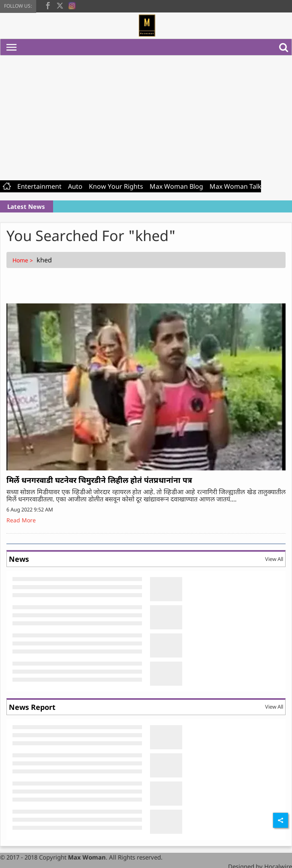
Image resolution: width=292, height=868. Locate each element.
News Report (32, 707)
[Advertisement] (146, 116)
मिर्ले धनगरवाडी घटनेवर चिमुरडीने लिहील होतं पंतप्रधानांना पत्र (99, 480)
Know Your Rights (116, 186)
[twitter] (60, 5)
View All (274, 559)
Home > (24, 260)
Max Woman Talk (235, 186)
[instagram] (72, 5)
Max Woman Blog (176, 186)
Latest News (26, 206)
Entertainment (39, 186)
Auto (75, 186)
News (19, 559)
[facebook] (48, 5)
